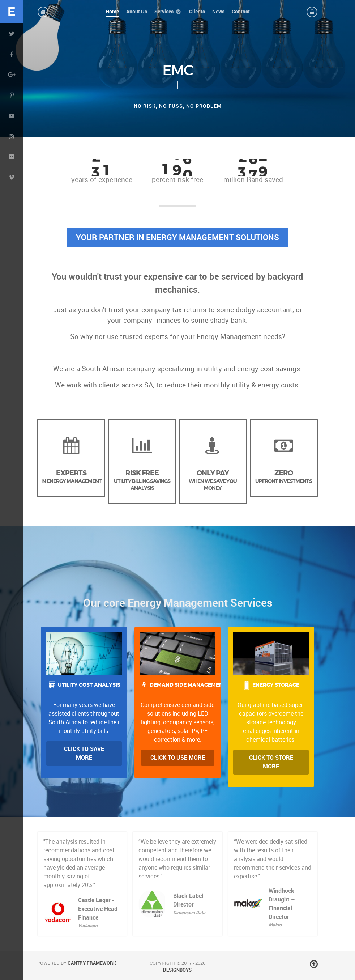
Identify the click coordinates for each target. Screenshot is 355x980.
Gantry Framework (92, 963)
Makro (275, 925)
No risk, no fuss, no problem (178, 106)
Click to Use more (178, 758)
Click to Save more (84, 753)
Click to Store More (271, 762)
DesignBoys (177, 970)
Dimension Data (189, 913)
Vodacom (88, 926)
